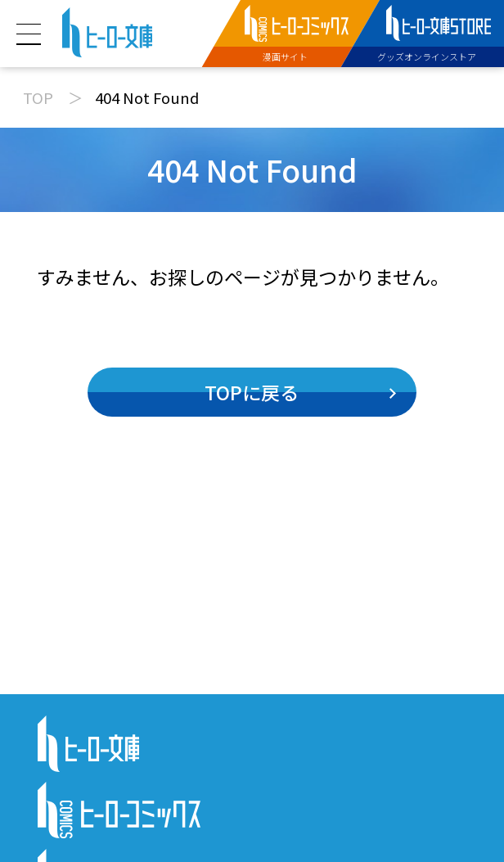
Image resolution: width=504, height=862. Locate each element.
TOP (38, 97)
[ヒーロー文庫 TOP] (108, 30)
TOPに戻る (252, 392)
